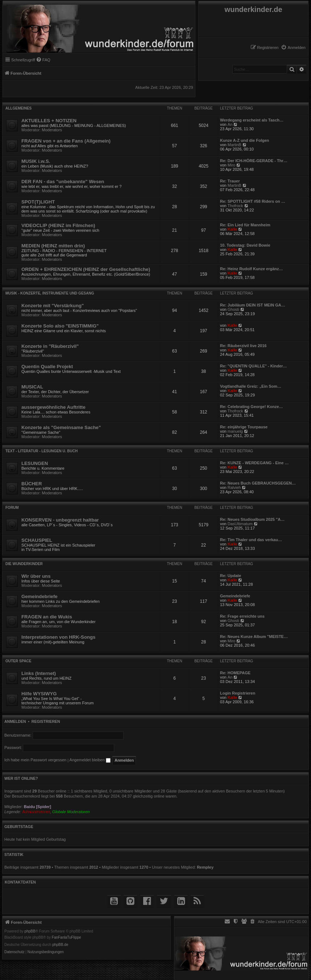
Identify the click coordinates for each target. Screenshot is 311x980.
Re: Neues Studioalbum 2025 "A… (252, 519)
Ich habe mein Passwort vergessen (35, 760)
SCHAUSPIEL (37, 540)
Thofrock (235, 206)
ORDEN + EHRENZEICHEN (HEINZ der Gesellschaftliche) (86, 269)
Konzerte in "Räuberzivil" (50, 346)
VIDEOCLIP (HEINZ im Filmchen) (58, 225)
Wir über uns (36, 576)
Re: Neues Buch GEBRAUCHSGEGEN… (258, 483)
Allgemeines (18, 108)
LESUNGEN (35, 463)
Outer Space (18, 661)
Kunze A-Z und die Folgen (244, 140)
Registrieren (46, 721)
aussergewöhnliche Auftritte (53, 407)
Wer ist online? (21, 778)
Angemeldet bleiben (90, 760)
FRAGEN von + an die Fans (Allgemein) (66, 141)
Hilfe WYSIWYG (39, 694)
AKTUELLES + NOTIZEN (49, 121)
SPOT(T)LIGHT (38, 202)
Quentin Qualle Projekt (47, 367)
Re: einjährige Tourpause (244, 427)
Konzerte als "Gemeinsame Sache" (61, 427)
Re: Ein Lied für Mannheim (245, 225)
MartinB (235, 145)
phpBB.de (60, 945)
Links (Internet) (39, 673)
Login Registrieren (238, 693)
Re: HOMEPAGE (235, 673)
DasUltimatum (240, 524)
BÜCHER (32, 484)
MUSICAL (32, 387)
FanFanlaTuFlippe (67, 938)
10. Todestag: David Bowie (245, 245)
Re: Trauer (230, 181)
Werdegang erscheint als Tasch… (252, 120)
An (230, 124)
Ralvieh (234, 487)
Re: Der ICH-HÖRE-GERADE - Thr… (254, 161)
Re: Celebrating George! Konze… (252, 407)
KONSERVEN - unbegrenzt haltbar (60, 520)
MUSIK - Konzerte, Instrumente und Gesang (50, 293)
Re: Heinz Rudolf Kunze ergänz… (252, 269)
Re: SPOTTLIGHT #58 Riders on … (253, 201)
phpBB (30, 931)
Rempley (205, 867)
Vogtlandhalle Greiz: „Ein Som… (251, 386)
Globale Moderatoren (71, 812)
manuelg (235, 431)
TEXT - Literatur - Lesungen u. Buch (42, 451)
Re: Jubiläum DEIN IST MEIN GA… (253, 305)
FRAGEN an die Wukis (47, 617)
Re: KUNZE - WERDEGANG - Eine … (254, 463)
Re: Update (231, 576)
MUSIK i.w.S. (36, 161)
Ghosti (233, 309)
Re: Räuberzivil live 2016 (243, 346)
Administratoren (36, 812)
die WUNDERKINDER (24, 564)
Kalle (232, 229)
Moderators (52, 130)
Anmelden (15, 721)
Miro (231, 165)
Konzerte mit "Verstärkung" (53, 306)
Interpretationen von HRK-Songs (58, 637)
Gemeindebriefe (40, 596)
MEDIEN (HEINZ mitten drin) (53, 246)
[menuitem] (293, 48)
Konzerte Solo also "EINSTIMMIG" (60, 326)
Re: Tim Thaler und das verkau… (251, 540)
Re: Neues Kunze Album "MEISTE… (254, 637)
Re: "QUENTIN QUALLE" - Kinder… (254, 366)
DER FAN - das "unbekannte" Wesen (63, 182)
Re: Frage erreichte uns (242, 616)
